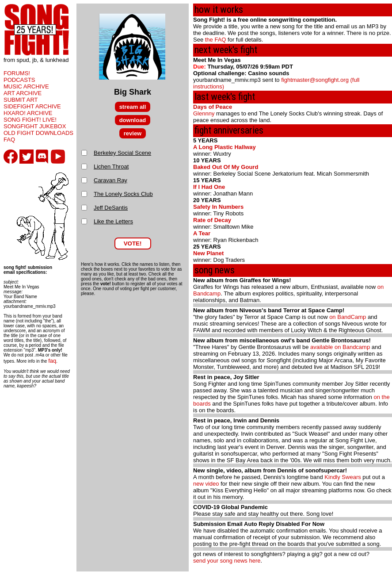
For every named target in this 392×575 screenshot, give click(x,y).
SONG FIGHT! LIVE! (30, 120)
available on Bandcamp (340, 347)
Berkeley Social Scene (122, 153)
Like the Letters (113, 221)
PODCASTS (19, 80)
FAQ (9, 140)
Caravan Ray (110, 180)
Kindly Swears (343, 477)
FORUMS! (17, 73)
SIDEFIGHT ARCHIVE (32, 106)
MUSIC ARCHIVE (26, 86)
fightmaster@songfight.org (315, 80)
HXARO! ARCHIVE (28, 113)
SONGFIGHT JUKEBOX (35, 126)
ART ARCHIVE (23, 93)
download (133, 120)
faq (52, 361)
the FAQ (216, 40)
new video (206, 484)
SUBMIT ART (21, 100)
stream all (133, 107)
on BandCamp (348, 317)
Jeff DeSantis (111, 208)
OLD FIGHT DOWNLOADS (38, 133)
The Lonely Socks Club (123, 194)
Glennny (204, 113)
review (133, 133)
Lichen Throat (111, 167)
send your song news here (227, 561)
